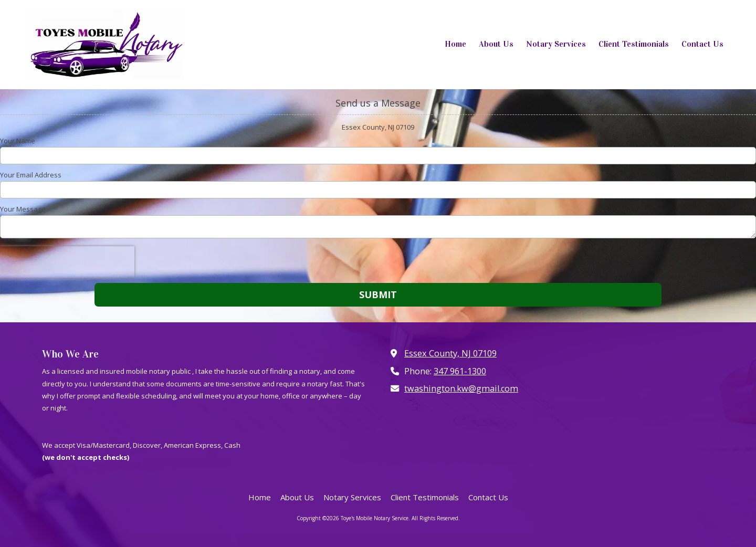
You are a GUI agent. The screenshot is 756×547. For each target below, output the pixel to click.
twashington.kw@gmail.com (461, 388)
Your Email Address (31, 175)
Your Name (18, 141)
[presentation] (67, 262)
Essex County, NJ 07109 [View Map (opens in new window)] (450, 353)
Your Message (23, 209)
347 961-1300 (460, 371)
